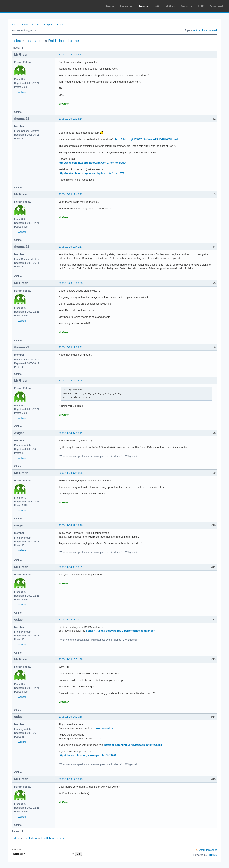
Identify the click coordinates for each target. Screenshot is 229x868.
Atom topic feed (208, 850)
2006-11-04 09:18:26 (71, 525)
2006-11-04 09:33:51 (71, 567)
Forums (144, 6)
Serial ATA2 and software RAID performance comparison (121, 631)
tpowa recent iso (104, 728)
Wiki (158, 6)
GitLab (171, 6)
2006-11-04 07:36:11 (71, 433)
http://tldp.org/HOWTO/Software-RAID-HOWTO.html (147, 139)
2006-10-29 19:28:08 (71, 381)
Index (15, 25)
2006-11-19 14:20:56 (71, 717)
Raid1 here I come (63, 41)
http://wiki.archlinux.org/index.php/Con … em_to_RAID (92, 163)
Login (60, 25)
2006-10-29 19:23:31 (71, 347)
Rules (25, 25)
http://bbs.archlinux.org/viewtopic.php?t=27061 (87, 755)
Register (49, 25)
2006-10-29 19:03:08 (71, 283)
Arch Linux (22, 6)
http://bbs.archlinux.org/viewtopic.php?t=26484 (133, 745)
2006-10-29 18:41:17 (71, 247)
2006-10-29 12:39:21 (71, 55)
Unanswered (209, 30)
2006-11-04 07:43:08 (71, 473)
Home (110, 6)
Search (36, 25)
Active (197, 30)
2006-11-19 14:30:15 (71, 779)
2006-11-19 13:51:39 (71, 659)
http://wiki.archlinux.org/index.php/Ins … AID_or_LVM (91, 173)
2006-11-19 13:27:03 (71, 619)
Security (187, 6)
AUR (201, 6)
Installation (35, 41)
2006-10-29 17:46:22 (71, 194)
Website (22, 92)
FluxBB (212, 855)
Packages (126, 6)
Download (216, 6)
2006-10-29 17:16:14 (71, 119)
